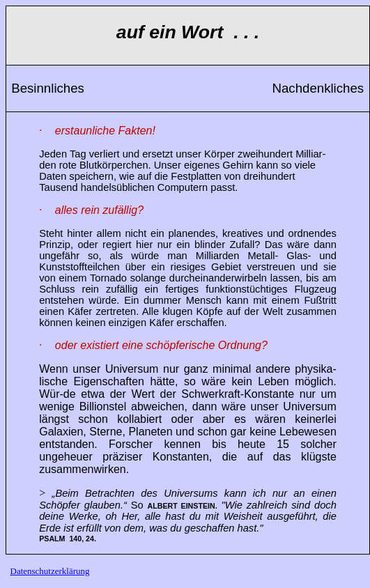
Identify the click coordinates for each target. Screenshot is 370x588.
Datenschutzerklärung (50, 571)
